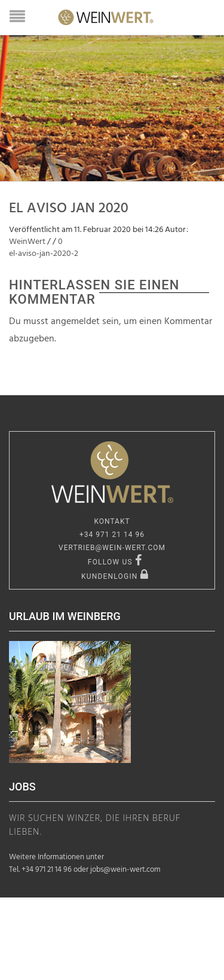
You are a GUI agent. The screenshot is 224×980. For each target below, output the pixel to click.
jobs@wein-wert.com (125, 870)
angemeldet (75, 322)
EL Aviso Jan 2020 (69, 209)
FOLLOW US (115, 562)
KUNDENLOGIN (115, 576)
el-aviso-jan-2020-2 (44, 254)
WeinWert (27, 242)
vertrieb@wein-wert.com (112, 548)
